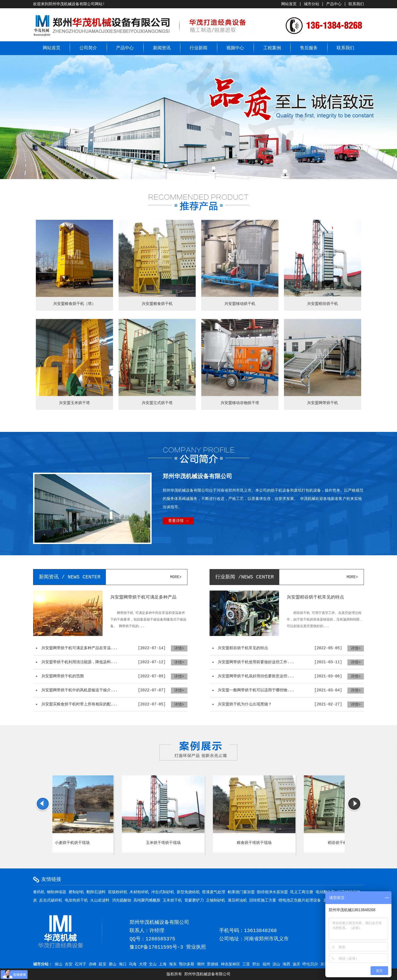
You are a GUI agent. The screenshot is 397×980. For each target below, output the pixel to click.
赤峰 (93, 964)
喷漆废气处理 (214, 892)
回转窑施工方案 (263, 900)
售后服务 (309, 48)
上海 (163, 964)
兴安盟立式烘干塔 (157, 403)
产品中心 (334, 4)
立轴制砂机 (216, 900)
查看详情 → (178, 521)
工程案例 (272, 48)
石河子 (81, 964)
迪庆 (296, 964)
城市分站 (312, 4)
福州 (266, 964)
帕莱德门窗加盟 (241, 892)
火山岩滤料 (100, 900)
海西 (286, 964)
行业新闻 (198, 48)
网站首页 (289, 4)
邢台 (256, 964)
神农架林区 (230, 964)
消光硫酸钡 (122, 900)
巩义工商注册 (302, 892)
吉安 (69, 964)
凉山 (276, 964)
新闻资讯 (162, 48)
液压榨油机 (237, 900)
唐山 (112, 964)
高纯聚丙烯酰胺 (147, 900)
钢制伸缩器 (57, 892)
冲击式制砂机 (163, 892)
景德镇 (213, 964)
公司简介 (88, 48)
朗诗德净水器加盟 (272, 892)
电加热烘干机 (76, 900)
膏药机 (39, 892)
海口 (123, 964)
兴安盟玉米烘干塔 (74, 403)
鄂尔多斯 (187, 964)
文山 (153, 964)
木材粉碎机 (139, 892)
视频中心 (235, 48)
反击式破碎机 (51, 900)
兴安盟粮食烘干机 (157, 304)
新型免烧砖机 (188, 892)
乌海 (133, 964)
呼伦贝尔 (310, 964)
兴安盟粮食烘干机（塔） (74, 304)
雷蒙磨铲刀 (194, 900)
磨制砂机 (76, 892)
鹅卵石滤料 (96, 892)
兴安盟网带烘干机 (323, 403)
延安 (103, 964)
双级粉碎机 (118, 892)
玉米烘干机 (172, 900)
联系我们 (356, 4)
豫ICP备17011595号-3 (156, 947)
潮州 (201, 964)
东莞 (324, 964)
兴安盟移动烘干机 (240, 304)
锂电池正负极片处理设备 (300, 900)
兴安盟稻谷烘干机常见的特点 (315, 597)
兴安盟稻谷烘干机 (323, 304)
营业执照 (196, 947)
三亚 (246, 964)
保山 (58, 964)
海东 (173, 964)
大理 (143, 964)
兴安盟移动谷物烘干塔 (240, 403)
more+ (176, 577)
